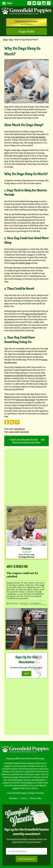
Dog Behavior (20, 429)
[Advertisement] (26, 476)
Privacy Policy (36, 798)
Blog (11, 40)
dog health (25, 432)
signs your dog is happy (26, 400)
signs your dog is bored (34, 314)
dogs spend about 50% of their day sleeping (28, 137)
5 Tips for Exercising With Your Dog (24, 439)
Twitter (29, 3)
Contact (24, 798)
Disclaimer (13, 798)
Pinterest (39, 3)
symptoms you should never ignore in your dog (23, 375)
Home (5, 40)
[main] (26, 246)
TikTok (49, 3)
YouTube (34, 3)
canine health (14, 432)
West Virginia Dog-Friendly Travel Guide (28, 441)
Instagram (44, 3)
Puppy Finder (26, 31)
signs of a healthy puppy (21, 263)
